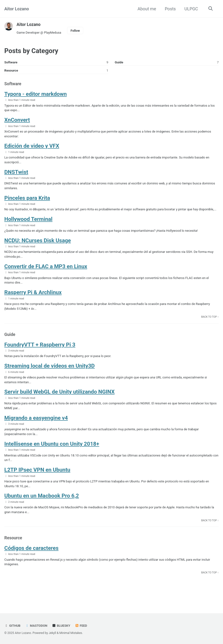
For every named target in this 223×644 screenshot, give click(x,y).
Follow (77, 30)
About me (146, 9)
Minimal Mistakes (72, 633)
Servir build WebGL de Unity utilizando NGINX (59, 402)
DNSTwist (16, 174)
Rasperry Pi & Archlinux (33, 301)
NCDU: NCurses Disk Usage (38, 248)
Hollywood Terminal (28, 227)
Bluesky (62, 626)
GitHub (13, 626)
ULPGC (191, 9)
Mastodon (37, 626)
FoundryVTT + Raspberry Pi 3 (40, 354)
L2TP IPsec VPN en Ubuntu (37, 481)
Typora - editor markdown (35, 95)
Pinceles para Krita (27, 200)
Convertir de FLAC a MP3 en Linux (46, 274)
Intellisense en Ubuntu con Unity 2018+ (52, 455)
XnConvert (17, 121)
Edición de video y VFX (32, 147)
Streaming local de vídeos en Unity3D (50, 376)
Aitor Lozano (17, 9)
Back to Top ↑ (210, 326)
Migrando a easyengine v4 (36, 428)
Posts (170, 9)
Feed (82, 626)
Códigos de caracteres (31, 560)
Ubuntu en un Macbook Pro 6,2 (42, 507)
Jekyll (53, 633)
